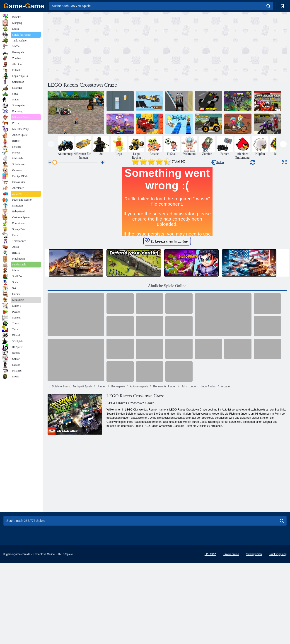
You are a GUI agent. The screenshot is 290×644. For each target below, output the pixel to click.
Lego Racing (208, 472)
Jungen (101, 472)
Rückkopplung (278, 635)
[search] (268, 6)
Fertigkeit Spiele (82, 472)
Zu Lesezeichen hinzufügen (167, 326)
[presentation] (51, 144)
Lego (192, 472)
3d (183, 472)
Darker (218, 162)
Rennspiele (118, 472)
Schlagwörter (254, 635)
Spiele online (60, 472)
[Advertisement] (107, 46)
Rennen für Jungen (164, 472)
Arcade (225, 472)
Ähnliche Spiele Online (167, 372)
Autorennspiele (139, 472)
